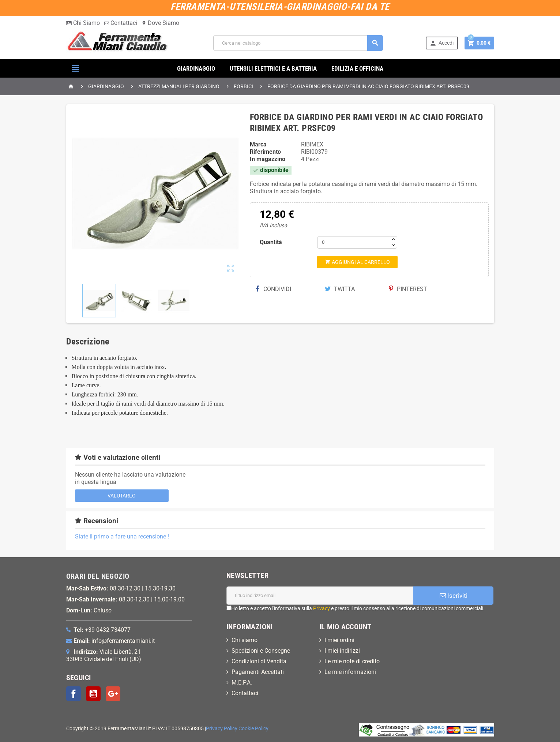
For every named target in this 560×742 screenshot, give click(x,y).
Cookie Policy (253, 729)
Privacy (322, 608)
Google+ (113, 694)
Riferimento (265, 152)
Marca (258, 144)
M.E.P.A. (242, 683)
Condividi (273, 289)
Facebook (74, 694)
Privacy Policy (222, 729)
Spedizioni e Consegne (261, 651)
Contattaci (121, 23)
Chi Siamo (83, 23)
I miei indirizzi (342, 651)
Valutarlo (122, 496)
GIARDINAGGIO (196, 68)
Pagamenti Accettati (258, 672)
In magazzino (268, 159)
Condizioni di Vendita (259, 661)
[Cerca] (298, 43)
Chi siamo (245, 640)
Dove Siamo (160, 23)
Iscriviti (454, 596)
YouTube (93, 694)
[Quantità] (354, 242)
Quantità (271, 242)
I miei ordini (339, 640)
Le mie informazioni (350, 672)
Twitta (340, 289)
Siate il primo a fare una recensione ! (122, 536)
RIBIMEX (312, 144)
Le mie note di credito (352, 661)
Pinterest (408, 289)
